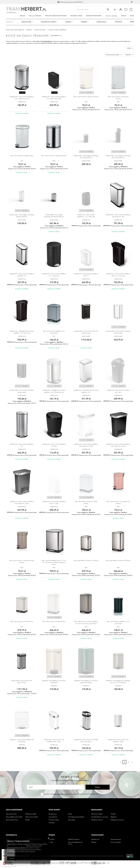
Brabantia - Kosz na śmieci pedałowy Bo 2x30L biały (22, 741)
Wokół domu (101, 22)
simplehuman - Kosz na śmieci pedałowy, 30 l (22, 445)
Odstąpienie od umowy (117, 820)
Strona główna (19, 30)
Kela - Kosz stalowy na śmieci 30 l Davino (118, 560)
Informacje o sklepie (97, 814)
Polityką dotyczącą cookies (17, 846)
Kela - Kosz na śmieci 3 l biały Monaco (22, 156)
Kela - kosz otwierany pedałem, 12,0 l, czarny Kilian (118, 622)
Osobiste (84, 22)
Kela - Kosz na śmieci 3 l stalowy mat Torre (54, 156)
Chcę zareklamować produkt (14, 817)
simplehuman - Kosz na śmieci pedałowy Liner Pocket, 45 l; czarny (118, 445)
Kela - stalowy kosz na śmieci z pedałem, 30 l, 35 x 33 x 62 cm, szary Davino (86, 622)
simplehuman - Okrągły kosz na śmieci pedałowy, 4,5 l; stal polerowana (54, 391)
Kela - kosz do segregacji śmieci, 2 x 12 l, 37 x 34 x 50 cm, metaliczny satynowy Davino (54, 562)
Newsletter (70, 777)
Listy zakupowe (53, 817)
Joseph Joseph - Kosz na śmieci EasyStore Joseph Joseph (118, 332)
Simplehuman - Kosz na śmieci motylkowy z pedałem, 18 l (22, 275)
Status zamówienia (11, 814)
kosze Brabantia (47, 41)
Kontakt (27, 820)
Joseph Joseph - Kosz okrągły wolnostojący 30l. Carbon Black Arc (118, 157)
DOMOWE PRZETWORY (94, 16)
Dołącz (98, 787)
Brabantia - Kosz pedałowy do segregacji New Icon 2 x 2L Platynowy (118, 682)
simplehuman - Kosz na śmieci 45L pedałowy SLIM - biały (54, 741)
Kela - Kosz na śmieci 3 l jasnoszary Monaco (118, 98)
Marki (132, 22)
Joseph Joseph (86, 161)
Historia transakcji (54, 820)
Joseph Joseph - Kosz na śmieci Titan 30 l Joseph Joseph (86, 332)
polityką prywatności (58, 794)
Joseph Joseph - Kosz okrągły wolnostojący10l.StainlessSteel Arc (54, 216)
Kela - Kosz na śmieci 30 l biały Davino (54, 621)
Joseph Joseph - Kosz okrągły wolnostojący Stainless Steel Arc (22, 216)
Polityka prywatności (97, 820)
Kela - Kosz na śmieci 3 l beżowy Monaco (86, 97)
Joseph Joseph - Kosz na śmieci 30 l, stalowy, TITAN (22, 682)
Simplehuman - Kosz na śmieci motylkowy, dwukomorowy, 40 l (118, 216)
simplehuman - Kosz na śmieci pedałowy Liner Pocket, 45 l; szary (22, 502)
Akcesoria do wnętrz (48, 22)
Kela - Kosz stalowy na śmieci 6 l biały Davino (86, 502)
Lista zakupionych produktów (76, 817)
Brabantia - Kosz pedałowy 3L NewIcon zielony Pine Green (86, 682)
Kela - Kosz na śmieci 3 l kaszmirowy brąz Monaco (22, 561)
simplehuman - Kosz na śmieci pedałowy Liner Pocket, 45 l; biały (86, 445)
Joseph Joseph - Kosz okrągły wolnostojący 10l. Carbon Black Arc (86, 157)
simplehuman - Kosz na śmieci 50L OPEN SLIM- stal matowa (86, 741)
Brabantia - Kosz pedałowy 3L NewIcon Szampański (54, 682)
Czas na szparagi (111, 16)
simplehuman (22, 102)
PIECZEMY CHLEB (76, 16)
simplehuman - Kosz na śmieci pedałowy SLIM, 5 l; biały (54, 502)
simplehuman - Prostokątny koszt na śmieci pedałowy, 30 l (86, 391)
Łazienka (68, 22)
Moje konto (54, 810)
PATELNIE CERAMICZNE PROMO (56, 16)
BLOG (132, 16)
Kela (86, 102)
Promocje (119, 22)
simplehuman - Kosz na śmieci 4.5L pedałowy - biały (118, 741)
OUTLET (124, 16)
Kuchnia (9, 22)
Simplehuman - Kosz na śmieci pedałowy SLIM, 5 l (86, 275)
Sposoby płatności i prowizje (100, 817)
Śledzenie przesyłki (31, 814)
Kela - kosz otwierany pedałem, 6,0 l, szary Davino (54, 332)
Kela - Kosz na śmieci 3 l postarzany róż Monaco (118, 502)
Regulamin (114, 817)
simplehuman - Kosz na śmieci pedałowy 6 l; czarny (54, 445)
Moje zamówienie (14, 810)
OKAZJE (22, 16)
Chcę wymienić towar (12, 820)
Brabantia (54, 686)
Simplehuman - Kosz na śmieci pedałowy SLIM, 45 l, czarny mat (118, 275)
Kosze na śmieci (40, 30)
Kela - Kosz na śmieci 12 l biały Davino (22, 621)
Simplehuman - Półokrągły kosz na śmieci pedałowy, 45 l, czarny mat (22, 332)
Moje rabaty (72, 820)
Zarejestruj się (53, 814)
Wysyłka (113, 814)
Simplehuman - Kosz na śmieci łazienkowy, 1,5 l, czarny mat (86, 216)
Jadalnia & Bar (26, 22)
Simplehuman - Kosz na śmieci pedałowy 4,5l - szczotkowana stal (22, 98)
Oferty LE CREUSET (35, 16)
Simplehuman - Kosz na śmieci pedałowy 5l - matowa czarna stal (54, 98)
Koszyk (70, 814)
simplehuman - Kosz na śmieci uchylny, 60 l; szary (118, 391)
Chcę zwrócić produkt (31, 817)
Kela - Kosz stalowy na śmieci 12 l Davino (86, 560)
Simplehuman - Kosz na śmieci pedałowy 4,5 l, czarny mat (54, 275)
